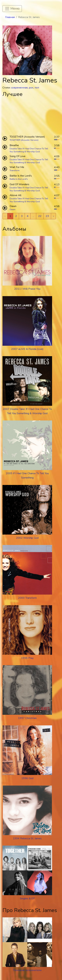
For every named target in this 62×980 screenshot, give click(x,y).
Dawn (12, 209)
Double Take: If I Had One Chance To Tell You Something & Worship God (29, 150)
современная (19, 88)
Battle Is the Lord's (19, 179)
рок (31, 88)
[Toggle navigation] (12, 9)
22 (40, 216)
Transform (15, 170)
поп (37, 88)
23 (47, 216)
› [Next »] (53, 216)
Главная (10, 17)
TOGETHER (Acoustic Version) (24, 140)
